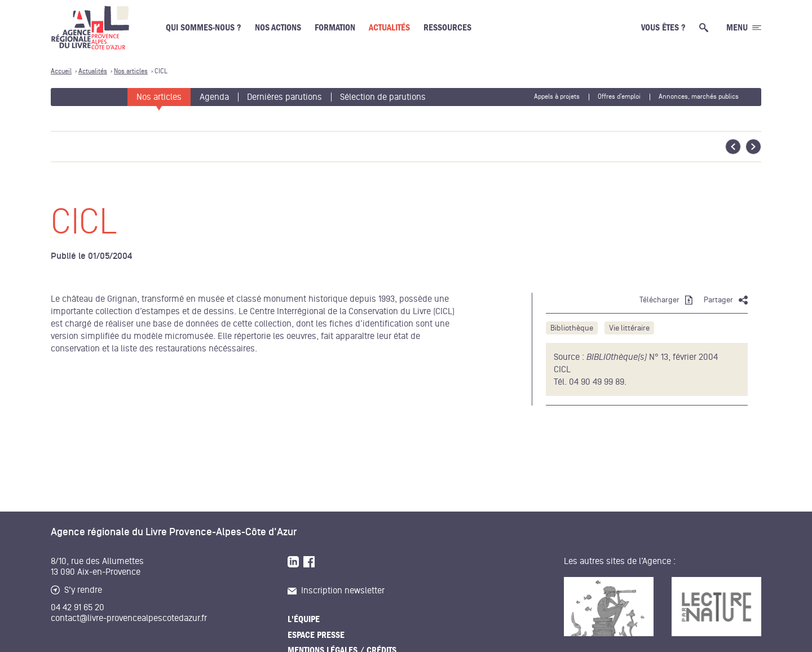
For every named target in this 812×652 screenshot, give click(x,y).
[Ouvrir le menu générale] (744, 28)
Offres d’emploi (619, 97)
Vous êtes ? (663, 28)
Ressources (447, 28)
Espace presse (316, 635)
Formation (335, 28)
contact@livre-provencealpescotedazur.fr (129, 618)
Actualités (389, 28)
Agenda (214, 97)
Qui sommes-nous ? (204, 28)
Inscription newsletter (336, 591)
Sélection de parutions (383, 97)
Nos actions (278, 28)
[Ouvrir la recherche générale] (706, 28)
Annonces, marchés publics (699, 97)
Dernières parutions (284, 97)
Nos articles (159, 97)
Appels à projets (557, 97)
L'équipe (304, 619)
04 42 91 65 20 (78, 607)
